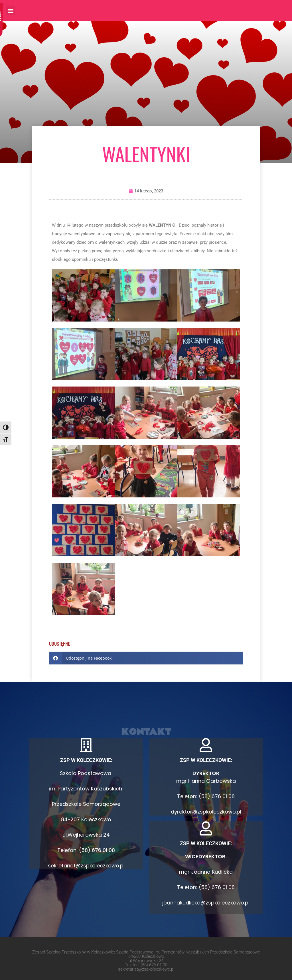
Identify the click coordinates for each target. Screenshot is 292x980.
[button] (10, 10)
